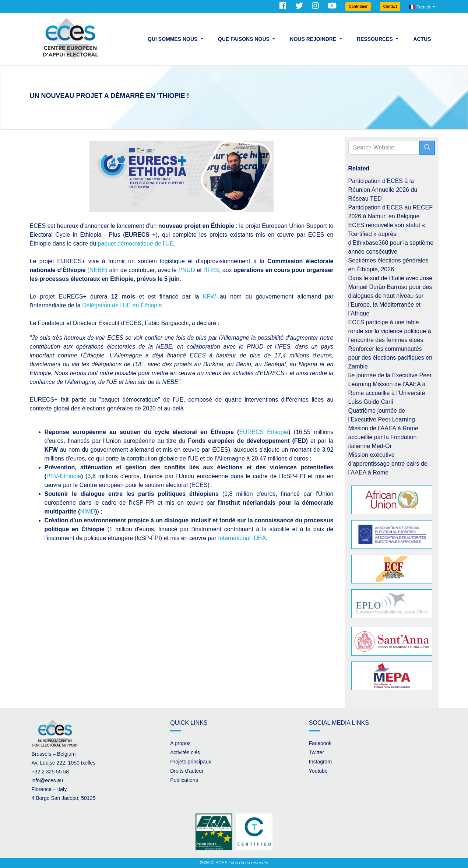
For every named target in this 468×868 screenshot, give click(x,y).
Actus (422, 39)
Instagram (320, 762)
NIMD (87, 511)
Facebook (320, 743)
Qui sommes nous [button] (173, 39)
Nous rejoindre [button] (314, 39)
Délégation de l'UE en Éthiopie (122, 305)
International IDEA (242, 538)
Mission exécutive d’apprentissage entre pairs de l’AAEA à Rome (388, 464)
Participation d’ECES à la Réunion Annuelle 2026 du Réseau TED (383, 190)
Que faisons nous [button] (244, 39)
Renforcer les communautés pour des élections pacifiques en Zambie (390, 358)
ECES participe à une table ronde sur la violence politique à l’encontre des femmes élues (390, 331)
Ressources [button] (376, 39)
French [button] (420, 7)
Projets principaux (191, 762)
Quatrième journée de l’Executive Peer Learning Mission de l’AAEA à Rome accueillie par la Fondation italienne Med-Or (383, 428)
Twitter (316, 752)
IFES (212, 270)
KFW (210, 297)
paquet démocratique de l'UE (136, 244)
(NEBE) (97, 270)
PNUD (187, 270)
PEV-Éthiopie (64, 476)
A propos (180, 743)
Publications (184, 780)
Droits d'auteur (187, 771)
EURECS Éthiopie (264, 432)
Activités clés (185, 752)
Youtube (318, 771)
